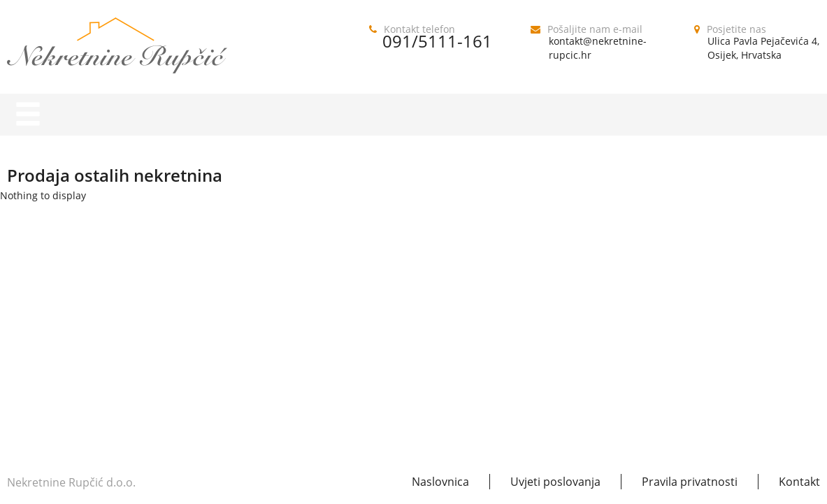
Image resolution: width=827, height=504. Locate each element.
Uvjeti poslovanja (555, 482)
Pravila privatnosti (690, 482)
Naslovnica (440, 482)
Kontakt (799, 482)
